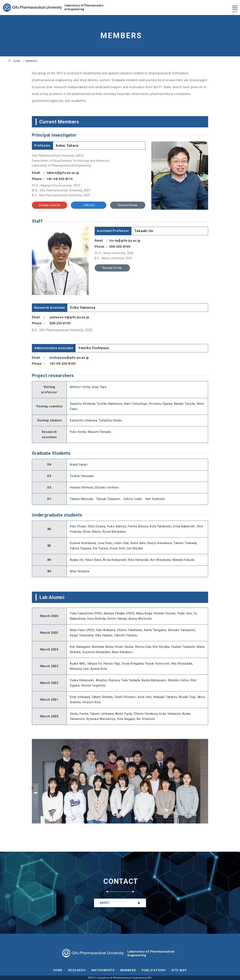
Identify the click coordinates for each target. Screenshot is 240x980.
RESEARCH (77, 970)
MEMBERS (128, 970)
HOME (58, 970)
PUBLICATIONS (154, 970)
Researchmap (128, 205)
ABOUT (105, 903)
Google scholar (49, 205)
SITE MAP (179, 970)
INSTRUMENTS (103, 970)
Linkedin (89, 205)
